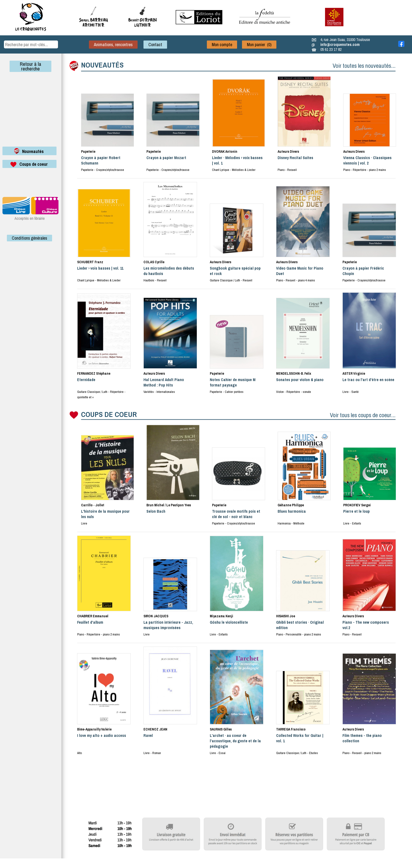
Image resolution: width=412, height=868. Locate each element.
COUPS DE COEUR (109, 414)
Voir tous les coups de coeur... (363, 415)
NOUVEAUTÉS (102, 65)
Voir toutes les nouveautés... (364, 66)
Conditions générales (29, 238)
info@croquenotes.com (340, 44)
